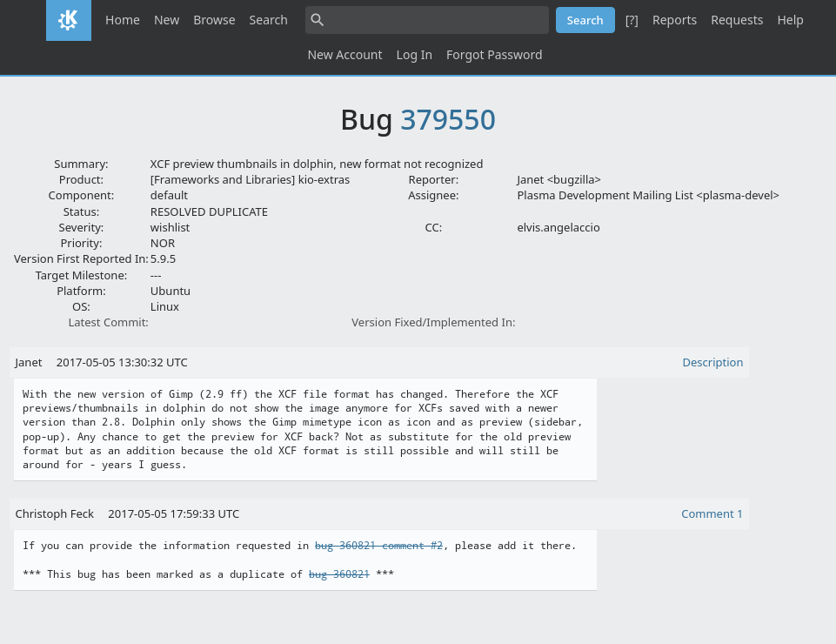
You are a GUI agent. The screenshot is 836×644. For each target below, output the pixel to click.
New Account (344, 54)
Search (269, 20)
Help (790, 20)
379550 (448, 119)
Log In (415, 54)
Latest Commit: (108, 322)
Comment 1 (712, 513)
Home (123, 20)
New (167, 20)
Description (713, 362)
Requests (737, 20)
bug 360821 (339, 574)
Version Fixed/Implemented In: (433, 322)
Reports (675, 20)
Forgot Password (494, 54)
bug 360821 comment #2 (379, 546)
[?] (632, 20)
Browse (214, 20)
